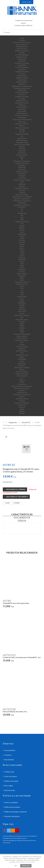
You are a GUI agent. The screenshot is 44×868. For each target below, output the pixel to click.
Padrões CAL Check (22, 163)
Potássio (22, 272)
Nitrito (22, 247)
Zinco (22, 292)
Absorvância (22, 311)
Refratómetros (22, 76)
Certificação (22, 203)
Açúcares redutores (22, 340)
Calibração (22, 151)
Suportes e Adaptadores (22, 199)
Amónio (22, 313)
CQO (22, 182)
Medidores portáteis (22, 63)
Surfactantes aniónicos (22, 315)
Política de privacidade (12, 807)
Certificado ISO (22, 392)
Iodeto (22, 324)
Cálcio (22, 251)
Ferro (22, 232)
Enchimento (22, 153)
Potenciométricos (22, 107)
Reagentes (22, 165)
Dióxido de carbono (22, 282)
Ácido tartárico (22, 338)
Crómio (22, 255)
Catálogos (22, 390)
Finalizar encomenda (11, 781)
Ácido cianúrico (22, 274)
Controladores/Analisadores (22, 119)
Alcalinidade (22, 234)
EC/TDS (22, 132)
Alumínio (22, 305)
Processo (22, 190)
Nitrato (22, 228)
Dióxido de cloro (22, 284)
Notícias (22, 413)
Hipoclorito (22, 363)
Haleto (22, 361)
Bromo (22, 261)
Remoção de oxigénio (22, 367)
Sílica (22, 263)
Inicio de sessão (10, 790)
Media (22, 409)
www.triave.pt (7, 843)
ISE (22, 136)
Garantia (22, 401)
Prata (22, 288)
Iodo (22, 295)
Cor (22, 290)
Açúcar (22, 301)
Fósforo (22, 249)
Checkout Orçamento (13, 2)
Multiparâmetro (22, 57)
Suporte (22, 397)
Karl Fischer (22, 109)
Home (22, 38)
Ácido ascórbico (22, 336)
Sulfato (22, 280)
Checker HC (22, 170)
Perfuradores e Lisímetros (22, 201)
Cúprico (22, 357)
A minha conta (9, 772)
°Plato (22, 382)
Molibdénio (22, 303)
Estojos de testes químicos (22, 42)
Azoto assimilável (22, 372)
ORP (22, 220)
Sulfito (22, 326)
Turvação (22, 74)
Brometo (22, 322)
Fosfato (22, 245)
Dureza (22, 230)
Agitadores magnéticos (22, 205)
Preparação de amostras (22, 161)
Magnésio (22, 276)
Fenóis (22, 330)
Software (22, 407)
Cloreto (22, 236)
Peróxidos (22, 365)
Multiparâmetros (22, 47)
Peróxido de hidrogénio (22, 334)
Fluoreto (22, 242)
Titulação (22, 149)
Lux (22, 378)
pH (22, 209)
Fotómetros (22, 61)
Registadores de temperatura (22, 86)
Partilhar (16, 503)
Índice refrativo (22, 376)
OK (16, 866)
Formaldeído (22, 359)
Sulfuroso (22, 380)
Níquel (22, 278)
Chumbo (22, 328)
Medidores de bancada (22, 88)
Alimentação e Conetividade (22, 197)
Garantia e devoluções (12, 816)
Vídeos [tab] (22, 521)
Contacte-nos (22, 405)
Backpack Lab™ (22, 49)
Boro (22, 342)
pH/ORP (22, 53)
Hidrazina (22, 309)
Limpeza (22, 157)
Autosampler (22, 111)
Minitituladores (22, 113)
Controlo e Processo (22, 115)
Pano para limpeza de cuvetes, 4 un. (15, 712)
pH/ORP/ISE (22, 65)
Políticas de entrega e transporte (15, 812)
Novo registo (9, 786)
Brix (22, 317)
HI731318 (9, 709)
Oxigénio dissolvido (22, 72)
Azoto (22, 265)
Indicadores (22, 122)
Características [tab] (22, 514)
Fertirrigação (22, 117)
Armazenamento (22, 155)
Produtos (22, 40)
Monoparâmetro (22, 44)
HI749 (7, 601)
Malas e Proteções (22, 195)
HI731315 (9, 655)
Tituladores (22, 105)
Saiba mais (26, 866)
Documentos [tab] (22, 518)
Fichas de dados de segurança (22, 386)
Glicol (22, 332)
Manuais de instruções (22, 388)
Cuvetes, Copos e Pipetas (22, 180)
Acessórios (22, 178)
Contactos (8, 755)
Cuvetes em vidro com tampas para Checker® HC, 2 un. (22, 657)
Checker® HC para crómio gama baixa (16, 603)
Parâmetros (22, 207)
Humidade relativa (22, 78)
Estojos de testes (22, 172)
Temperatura (22, 59)
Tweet (7, 503)
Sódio (22, 299)
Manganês (22, 270)
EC (22, 211)
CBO (22, 353)
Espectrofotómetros (22, 103)
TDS (22, 224)
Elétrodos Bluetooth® (22, 144)
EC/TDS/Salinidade (22, 55)
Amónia (22, 226)
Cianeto (22, 307)
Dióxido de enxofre (22, 374)
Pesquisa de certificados (22, 395)
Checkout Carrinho (17, 2)
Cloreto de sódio (22, 347)
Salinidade (22, 259)
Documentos (22, 384)
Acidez (22, 238)
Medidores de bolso (22, 51)
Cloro (22, 217)
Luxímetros (22, 84)
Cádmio (22, 345)
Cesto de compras (11, 776)
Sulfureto (22, 349)
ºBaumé (22, 370)
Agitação (22, 186)
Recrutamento (9, 760)
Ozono (22, 286)
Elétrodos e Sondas (22, 124)
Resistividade (22, 297)
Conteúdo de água (22, 355)
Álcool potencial (22, 351)
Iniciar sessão (27, 2)
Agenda (22, 411)
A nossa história (10, 750)
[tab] (6, 437)
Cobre (22, 253)
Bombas (22, 126)
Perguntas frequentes (22, 403)
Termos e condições (11, 802)
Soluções (22, 147)
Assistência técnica (22, 399)
